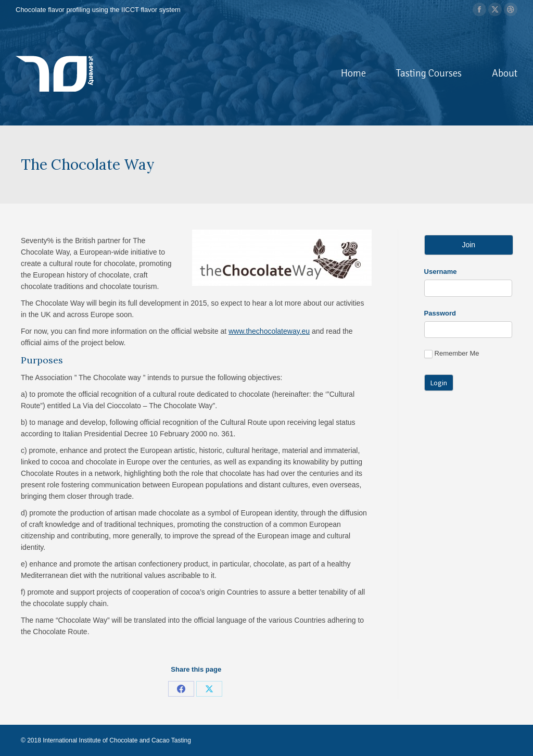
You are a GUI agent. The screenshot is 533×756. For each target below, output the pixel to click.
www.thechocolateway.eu (269, 331)
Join (468, 245)
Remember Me (452, 354)
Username (441, 272)
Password (440, 313)
